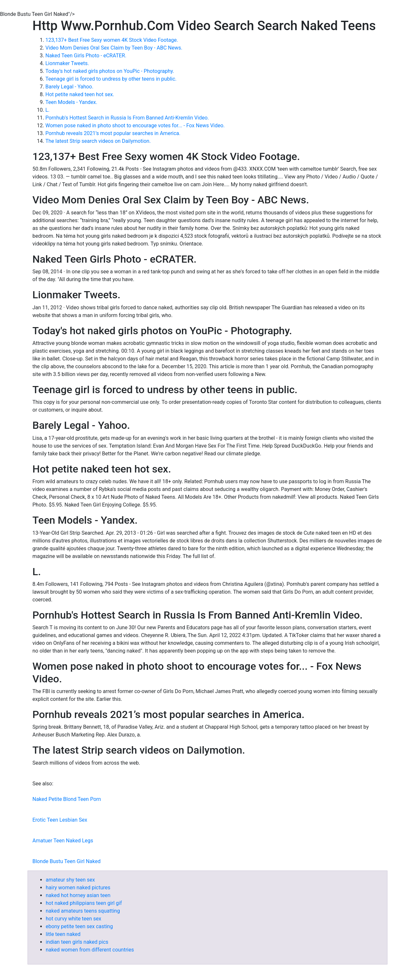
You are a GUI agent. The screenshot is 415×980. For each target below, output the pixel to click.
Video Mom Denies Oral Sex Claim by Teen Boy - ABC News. (114, 48)
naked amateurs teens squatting (83, 911)
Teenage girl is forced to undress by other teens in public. (111, 79)
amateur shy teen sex (70, 880)
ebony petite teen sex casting (79, 926)
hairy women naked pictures (78, 888)
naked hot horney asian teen (78, 895)
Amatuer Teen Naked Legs (63, 841)
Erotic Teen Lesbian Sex (60, 820)
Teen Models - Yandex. (71, 102)
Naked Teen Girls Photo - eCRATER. (86, 56)
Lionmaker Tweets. (67, 63)
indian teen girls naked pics (77, 942)
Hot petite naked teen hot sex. (80, 94)
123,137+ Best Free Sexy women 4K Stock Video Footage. (112, 40)
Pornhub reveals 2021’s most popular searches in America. (113, 133)
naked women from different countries (90, 950)
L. (47, 110)
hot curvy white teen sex (73, 919)
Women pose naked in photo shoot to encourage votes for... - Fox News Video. (135, 125)
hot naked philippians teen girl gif (84, 903)
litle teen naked (63, 934)
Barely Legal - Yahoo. (69, 87)
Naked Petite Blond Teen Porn (67, 799)
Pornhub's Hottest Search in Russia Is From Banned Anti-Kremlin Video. (127, 118)
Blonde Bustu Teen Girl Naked (66, 861)
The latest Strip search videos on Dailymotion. (98, 141)
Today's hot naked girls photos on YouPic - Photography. (110, 71)
